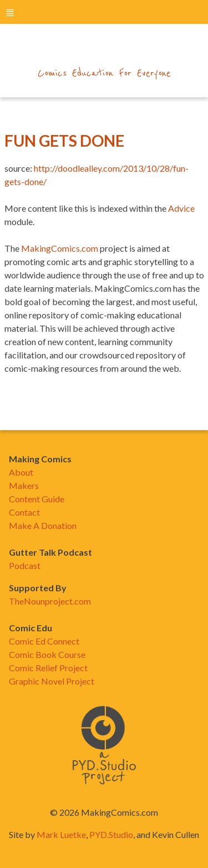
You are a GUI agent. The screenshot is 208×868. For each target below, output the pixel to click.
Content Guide (37, 499)
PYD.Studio (111, 834)
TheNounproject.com (50, 601)
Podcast (25, 565)
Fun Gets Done (64, 141)
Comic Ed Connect (44, 641)
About (21, 472)
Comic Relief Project (48, 668)
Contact (24, 512)
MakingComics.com (60, 248)
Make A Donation (43, 525)
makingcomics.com (104, 51)
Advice (181, 208)
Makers (24, 485)
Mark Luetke (61, 834)
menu (10, 13)
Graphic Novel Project (52, 681)
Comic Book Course (47, 654)
